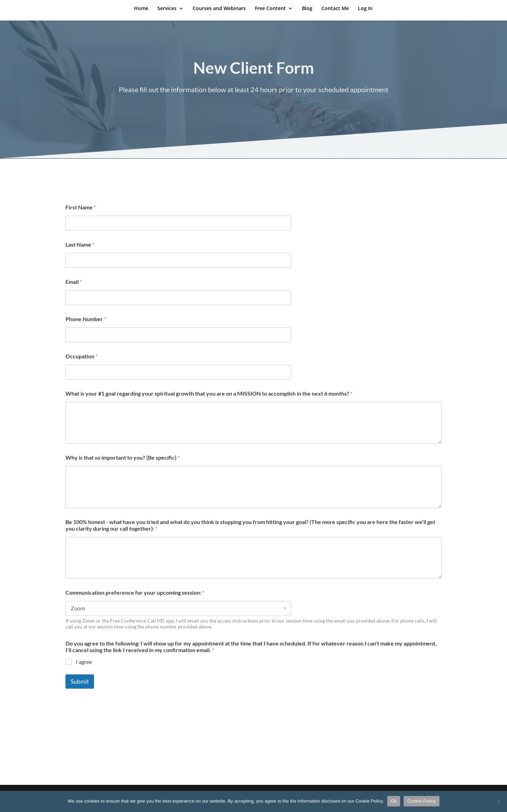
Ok (394, 801)
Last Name (80, 254)
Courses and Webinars (219, 9)
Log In (365, 9)
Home (141, 9)
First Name (81, 216)
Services (167, 9)
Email (74, 291)
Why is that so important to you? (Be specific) (123, 467)
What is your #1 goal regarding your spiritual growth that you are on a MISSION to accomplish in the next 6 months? (209, 403)
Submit (80, 691)
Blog (307, 9)
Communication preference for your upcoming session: (135, 602)
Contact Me (335, 9)
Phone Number (86, 328)
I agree (84, 671)
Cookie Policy (421, 801)
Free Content (270, 9)
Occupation (81, 365)
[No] (498, 801)
